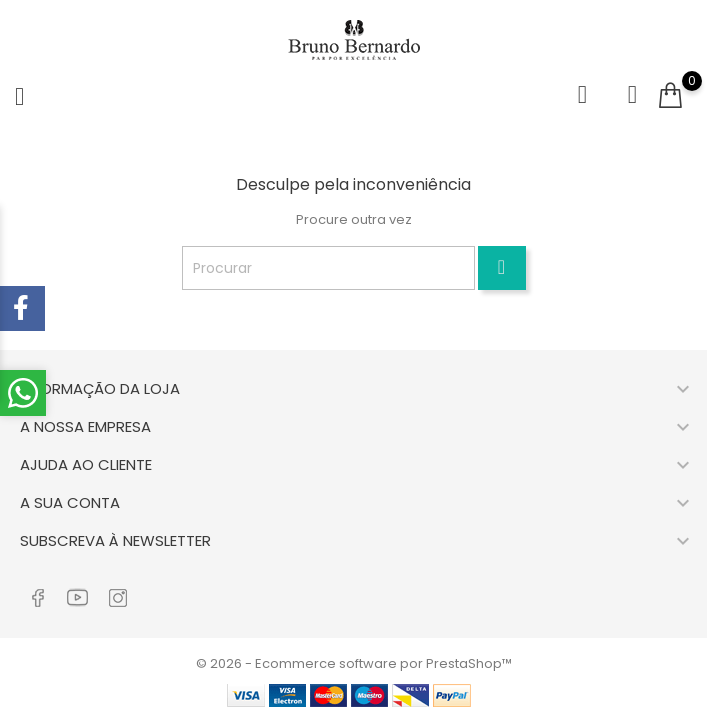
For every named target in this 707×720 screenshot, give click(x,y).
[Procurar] (328, 268)
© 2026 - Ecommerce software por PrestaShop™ (354, 663)
